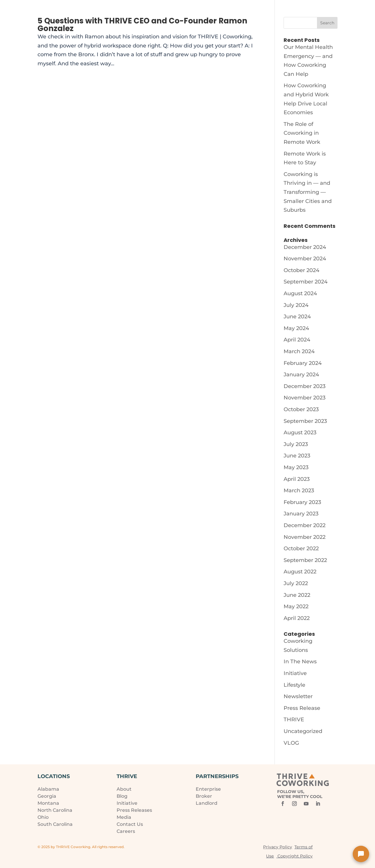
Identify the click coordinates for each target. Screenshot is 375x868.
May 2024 (296, 328)
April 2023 (297, 479)
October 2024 (301, 270)
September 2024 (306, 282)
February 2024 (303, 363)
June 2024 (297, 317)
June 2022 (297, 595)
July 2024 (296, 305)
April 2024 (297, 340)
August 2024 (300, 293)
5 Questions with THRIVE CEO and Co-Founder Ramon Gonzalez (142, 25)
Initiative (295, 673)
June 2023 (297, 456)
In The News (300, 662)
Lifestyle (294, 685)
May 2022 (296, 606)
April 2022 (297, 618)
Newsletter (298, 696)
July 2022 (296, 583)
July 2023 (296, 444)
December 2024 (305, 247)
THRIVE (294, 720)
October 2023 (301, 409)
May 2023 (296, 467)
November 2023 (305, 398)
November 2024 (305, 259)
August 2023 (300, 433)
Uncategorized (303, 731)
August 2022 (300, 572)
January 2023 (301, 514)
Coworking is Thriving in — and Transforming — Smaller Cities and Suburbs (308, 192)
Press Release (302, 708)
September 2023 (305, 421)
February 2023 (302, 502)
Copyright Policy (295, 856)
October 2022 (301, 549)
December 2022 (305, 525)
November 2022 (305, 537)
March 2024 (299, 351)
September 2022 (305, 560)
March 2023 (299, 491)
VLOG (291, 743)
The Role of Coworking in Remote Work (302, 133)
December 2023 (305, 386)
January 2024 (301, 375)
